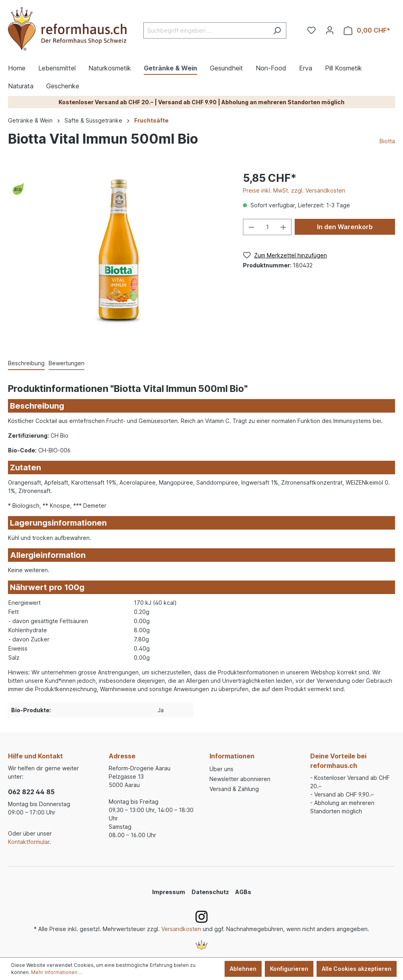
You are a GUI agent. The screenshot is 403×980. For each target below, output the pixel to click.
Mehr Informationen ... (57, 972)
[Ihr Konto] (330, 30)
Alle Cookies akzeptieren (357, 969)
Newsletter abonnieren (240, 779)
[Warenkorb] (367, 30)
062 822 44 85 (31, 792)
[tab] (26, 363)
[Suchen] (277, 30)
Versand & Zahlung (234, 789)
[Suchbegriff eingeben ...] (206, 30)
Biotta (387, 141)
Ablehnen (243, 969)
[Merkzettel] (311, 30)
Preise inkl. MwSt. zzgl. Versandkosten (294, 190)
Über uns (221, 769)
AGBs (243, 892)
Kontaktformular (29, 842)
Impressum (169, 892)
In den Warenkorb (345, 227)
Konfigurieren (289, 969)
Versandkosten (181, 929)
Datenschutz (210, 892)
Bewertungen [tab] (67, 363)
